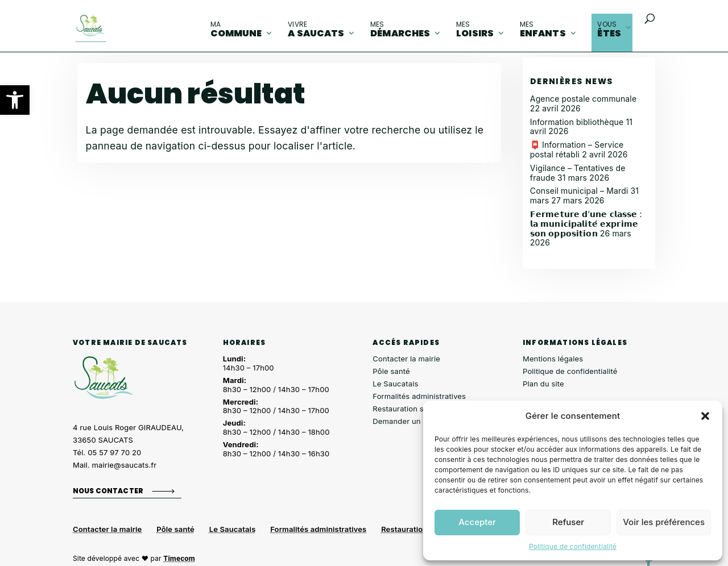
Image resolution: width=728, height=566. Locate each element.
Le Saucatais (395, 384)
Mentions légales (553, 359)
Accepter (477, 522)
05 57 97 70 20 (114, 452)
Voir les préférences (664, 522)
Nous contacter (108, 490)
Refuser (568, 522)
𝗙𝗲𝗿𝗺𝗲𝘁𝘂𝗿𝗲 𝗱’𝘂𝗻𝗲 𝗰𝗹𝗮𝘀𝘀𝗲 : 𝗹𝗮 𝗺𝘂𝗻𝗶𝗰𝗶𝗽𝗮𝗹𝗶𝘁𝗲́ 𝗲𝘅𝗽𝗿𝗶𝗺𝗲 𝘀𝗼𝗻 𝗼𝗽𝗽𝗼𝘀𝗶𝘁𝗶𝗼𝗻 (586, 224)
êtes (609, 30)
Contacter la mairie (406, 359)
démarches (400, 30)
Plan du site (543, 384)
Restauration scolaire (410, 409)
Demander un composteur (419, 421)
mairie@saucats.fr (125, 465)
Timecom (179, 558)
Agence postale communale (583, 99)
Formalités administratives (419, 396)
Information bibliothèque (577, 122)
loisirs (475, 30)
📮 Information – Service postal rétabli (577, 149)
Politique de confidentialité (573, 546)
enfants (543, 30)
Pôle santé (391, 371)
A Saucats (316, 30)
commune (236, 30)
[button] (15, 100)
